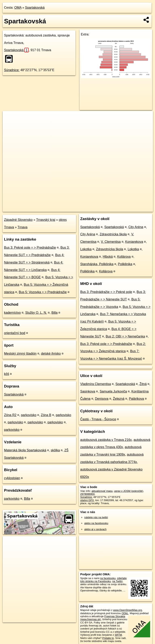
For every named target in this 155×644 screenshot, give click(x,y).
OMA (18, 8)
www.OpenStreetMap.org (127, 610)
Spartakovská (35, 8)
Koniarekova (134, 242)
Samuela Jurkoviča (113, 391)
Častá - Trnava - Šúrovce (98, 419)
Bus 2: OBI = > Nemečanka (125, 336)
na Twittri (117, 581)
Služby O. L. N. (36, 313)
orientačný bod (15, 333)
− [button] (10, 124)
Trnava (23, 227)
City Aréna (136, 227)
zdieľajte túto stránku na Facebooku (104, 580)
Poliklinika (125, 264)
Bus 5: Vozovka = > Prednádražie (43, 292)
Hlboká (108, 257)
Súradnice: (12, 70)
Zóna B (46, 415)
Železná (119, 399)
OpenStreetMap (83, 209)
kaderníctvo (12, 313)
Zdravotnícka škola (113, 234)
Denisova (102, 399)
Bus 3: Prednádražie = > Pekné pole (106, 292)
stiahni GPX (87, 500)
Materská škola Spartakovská (25, 450)
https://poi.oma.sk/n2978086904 (135, 209)
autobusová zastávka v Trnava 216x (106, 440)
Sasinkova (88, 391)
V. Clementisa (111, 242)
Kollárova (124, 257)
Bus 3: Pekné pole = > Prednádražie (30, 248)
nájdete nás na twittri (96, 517)
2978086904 (87, 494)
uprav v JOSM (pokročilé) (129, 491)
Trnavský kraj (46, 220)
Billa (54, 313)
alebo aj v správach (95, 529)
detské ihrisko (51, 354)
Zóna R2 (10, 415)
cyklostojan (12, 478)
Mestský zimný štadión (20, 354)
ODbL (125, 613)
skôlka (55, 450)
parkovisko (29, 415)
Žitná (143, 384)
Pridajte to (108, 638)
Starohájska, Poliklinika (97, 264)
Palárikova (137, 399)
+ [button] (10, 118)
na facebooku (108, 578)
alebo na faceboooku (96, 523)
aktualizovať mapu (102, 491)
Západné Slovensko (18, 220)
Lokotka (86, 249)
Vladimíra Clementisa (96, 384)
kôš (7, 374)
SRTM (118, 635)
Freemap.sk (104, 209)
